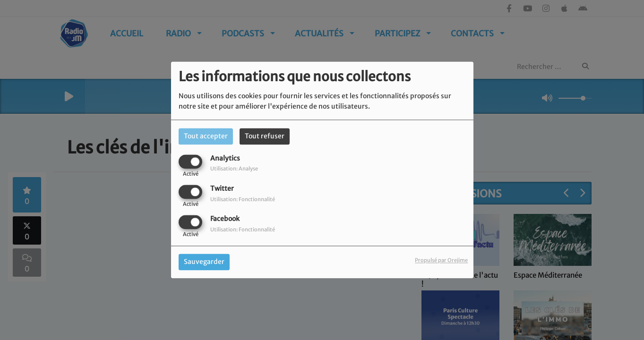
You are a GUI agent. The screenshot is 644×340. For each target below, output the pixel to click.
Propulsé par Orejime (441, 261)
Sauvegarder (204, 262)
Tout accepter (206, 136)
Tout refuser (265, 136)
